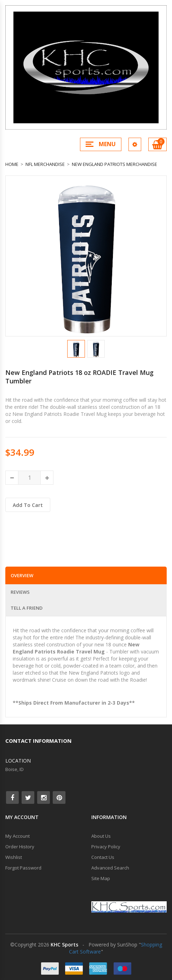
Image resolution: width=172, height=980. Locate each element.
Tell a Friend (27, 608)
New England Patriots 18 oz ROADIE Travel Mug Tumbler (79, 377)
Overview (22, 575)
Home (12, 164)
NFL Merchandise (45, 164)
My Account (18, 836)
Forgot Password (23, 868)
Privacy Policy (106, 847)
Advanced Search (110, 868)
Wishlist (14, 857)
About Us (101, 836)
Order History (20, 847)
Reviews (20, 592)
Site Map (101, 878)
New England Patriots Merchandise (114, 164)
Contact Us (103, 857)
